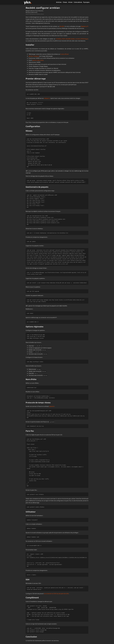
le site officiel (64, 54)
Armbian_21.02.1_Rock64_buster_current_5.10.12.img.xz (72, 39)
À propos (86, 2)
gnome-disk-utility (38, 60)
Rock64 (62, 26)
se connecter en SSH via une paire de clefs (56, 594)
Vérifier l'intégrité (34, 56)
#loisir (42, 14)
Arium (70, 2)
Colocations (78, 2)
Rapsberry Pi (85, 26)
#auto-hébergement (31, 14)
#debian (38, 14)
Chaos (65, 2)
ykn (28, 2)
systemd (52, 406)
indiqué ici (47, 98)
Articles (59, 2)
